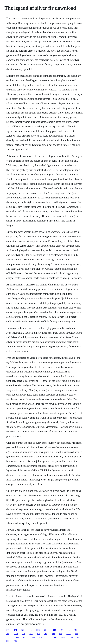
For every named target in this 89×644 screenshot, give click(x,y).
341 (55, 637)
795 (78, 637)
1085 (33, 637)
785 (15, 641)
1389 (54, 630)
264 (46, 630)
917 (31, 634)
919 (62, 630)
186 (71, 637)
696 (53, 634)
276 (76, 634)
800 (8, 641)
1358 (17, 637)
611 (8, 630)
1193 (8, 637)
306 (8, 634)
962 (40, 637)
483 (25, 637)
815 (61, 634)
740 (75, 630)
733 (30, 630)
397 (38, 634)
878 (15, 630)
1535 (68, 634)
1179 (16, 634)
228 (24, 634)
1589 (38, 630)
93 (68, 630)
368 (46, 634)
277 (48, 637)
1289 (63, 637)
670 (23, 630)
